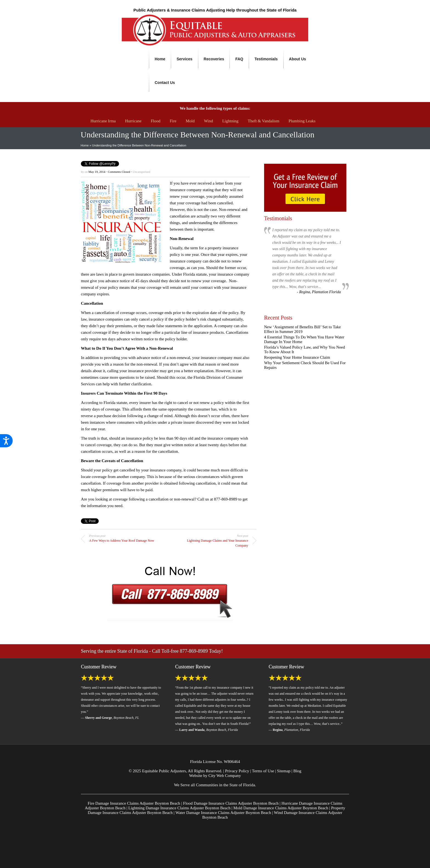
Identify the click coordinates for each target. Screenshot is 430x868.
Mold (190, 121)
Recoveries (214, 59)
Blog (297, 771)
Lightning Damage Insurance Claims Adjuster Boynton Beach (179, 808)
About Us (298, 59)
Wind (209, 121)
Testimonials (266, 59)
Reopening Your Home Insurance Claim (297, 357)
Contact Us (165, 83)
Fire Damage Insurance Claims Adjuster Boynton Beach (134, 803)
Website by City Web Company (215, 776)
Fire (173, 121)
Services (185, 59)
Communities (207, 785)
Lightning (230, 121)
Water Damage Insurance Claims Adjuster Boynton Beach (223, 813)
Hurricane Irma (103, 121)
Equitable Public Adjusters (164, 771)
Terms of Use (263, 771)
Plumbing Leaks (302, 121)
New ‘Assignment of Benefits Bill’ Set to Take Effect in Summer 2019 (302, 329)
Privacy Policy (237, 771)
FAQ (239, 59)
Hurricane (133, 121)
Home (160, 59)
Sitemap (284, 771)
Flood (156, 121)
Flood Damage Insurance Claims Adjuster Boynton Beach (231, 803)
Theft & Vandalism (264, 121)
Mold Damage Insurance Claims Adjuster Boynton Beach (281, 808)
